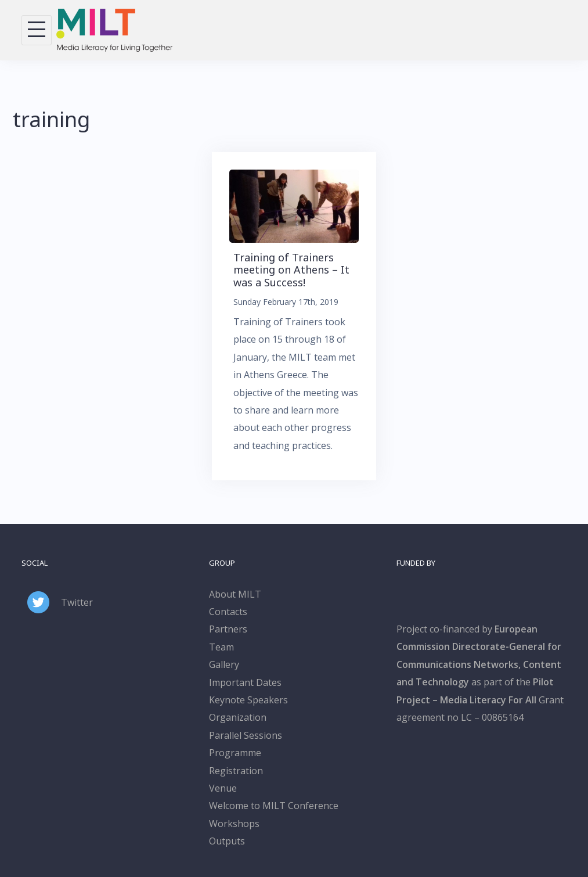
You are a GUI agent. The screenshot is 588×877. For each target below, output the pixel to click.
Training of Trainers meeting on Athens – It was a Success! (291, 270)
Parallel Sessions (246, 735)
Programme (235, 753)
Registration (236, 771)
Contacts (228, 612)
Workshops (234, 824)
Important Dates (245, 682)
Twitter (77, 602)
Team (221, 647)
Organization (238, 717)
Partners (228, 629)
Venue (223, 788)
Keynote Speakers (248, 700)
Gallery (224, 664)
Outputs (227, 841)
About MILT (235, 594)
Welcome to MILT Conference (274, 806)
